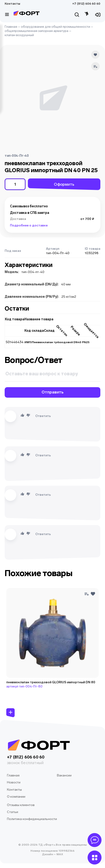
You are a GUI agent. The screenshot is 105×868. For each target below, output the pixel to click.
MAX (59, 854)
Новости (14, 782)
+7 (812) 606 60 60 (86, 4)
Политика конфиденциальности (32, 819)
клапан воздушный (19, 35)
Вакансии (64, 775)
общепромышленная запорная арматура (36, 31)
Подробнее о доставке (29, 225)
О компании (16, 797)
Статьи (13, 812)
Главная (11, 27)
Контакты (12, 4)
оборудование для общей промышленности (56, 27)
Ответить (43, 416)
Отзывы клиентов (21, 805)
